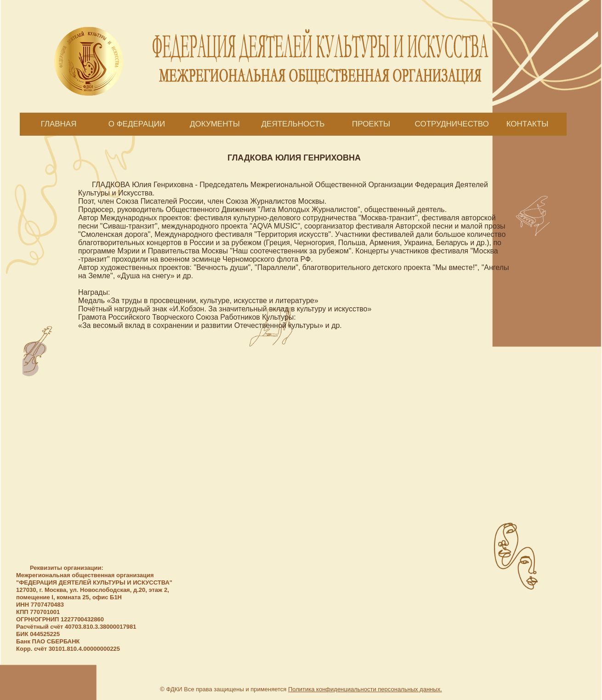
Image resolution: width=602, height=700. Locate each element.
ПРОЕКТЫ (371, 124)
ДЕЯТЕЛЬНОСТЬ (293, 124)
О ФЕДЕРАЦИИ (137, 124)
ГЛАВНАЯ (59, 124)
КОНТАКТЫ (528, 124)
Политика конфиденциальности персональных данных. (365, 689)
